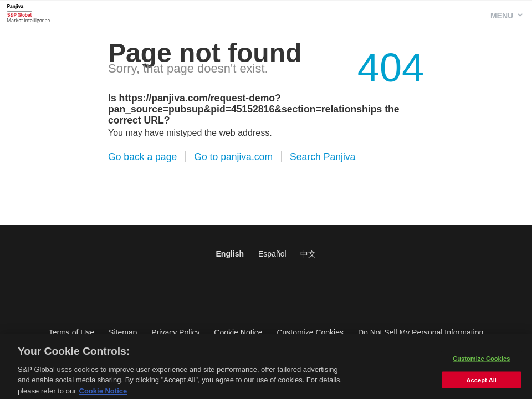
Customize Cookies (310, 332)
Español (272, 254)
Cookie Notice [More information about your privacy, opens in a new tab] (103, 394)
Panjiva (29, 13)
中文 (308, 254)
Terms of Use (71, 332)
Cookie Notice (238, 332)
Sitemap (123, 332)
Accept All (482, 382)
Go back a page (142, 157)
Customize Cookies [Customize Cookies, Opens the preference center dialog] (481, 361)
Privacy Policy (175, 332)
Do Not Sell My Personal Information (421, 332)
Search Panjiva (323, 157)
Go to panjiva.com (233, 157)
